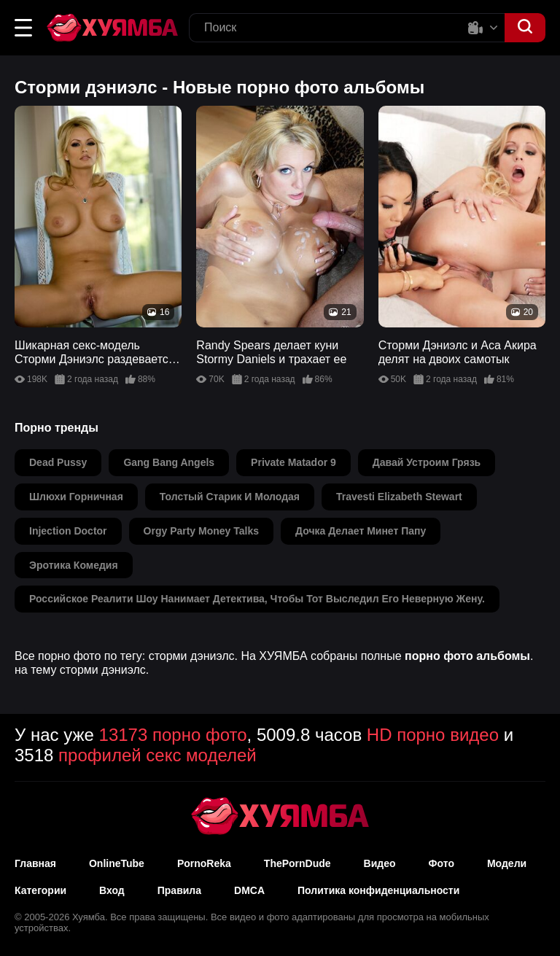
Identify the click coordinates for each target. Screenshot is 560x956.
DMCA (249, 890)
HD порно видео (433, 735)
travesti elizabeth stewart (399, 497)
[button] (23, 28)
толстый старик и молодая (230, 497)
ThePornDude (297, 863)
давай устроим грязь (427, 462)
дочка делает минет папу (361, 531)
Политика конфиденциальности (378, 890)
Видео (380, 863)
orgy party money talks (201, 531)
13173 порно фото (173, 735)
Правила (179, 890)
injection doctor (68, 531)
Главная (35, 863)
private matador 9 (293, 462)
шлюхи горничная (76, 497)
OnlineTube (117, 863)
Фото (442, 863)
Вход (112, 890)
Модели (507, 863)
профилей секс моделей (157, 755)
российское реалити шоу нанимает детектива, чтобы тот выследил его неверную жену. (257, 599)
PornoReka (204, 863)
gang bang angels (169, 462)
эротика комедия (74, 565)
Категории (40, 890)
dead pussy (58, 462)
